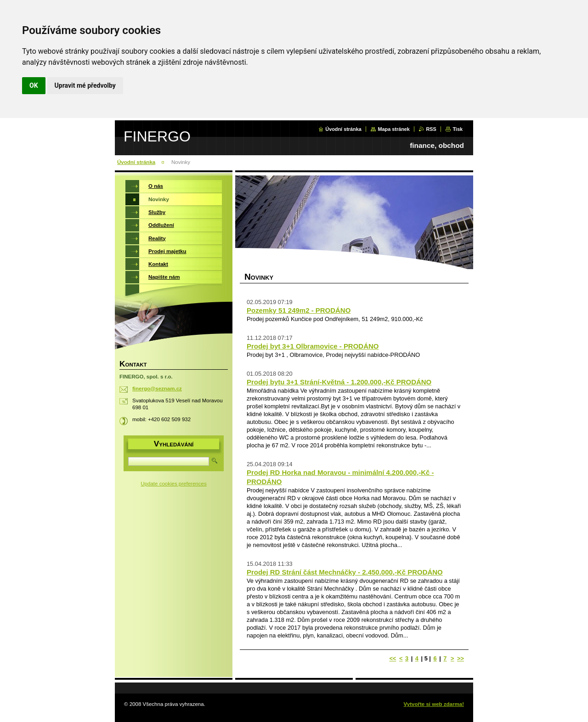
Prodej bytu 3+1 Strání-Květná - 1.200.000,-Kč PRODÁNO (339, 382)
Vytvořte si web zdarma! (434, 704)
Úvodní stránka (343, 129)
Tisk (458, 129)
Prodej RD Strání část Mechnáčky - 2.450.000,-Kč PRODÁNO (345, 572)
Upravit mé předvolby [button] (85, 85)
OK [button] (34, 85)
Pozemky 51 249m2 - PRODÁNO (299, 310)
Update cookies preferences (173, 484)
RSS (431, 129)
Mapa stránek (394, 129)
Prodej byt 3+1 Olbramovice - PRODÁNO (313, 346)
